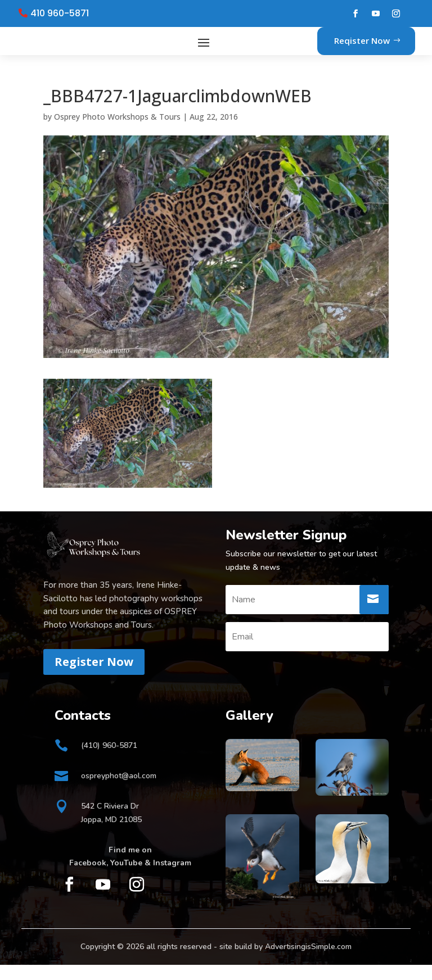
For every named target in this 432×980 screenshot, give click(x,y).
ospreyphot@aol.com (119, 791)
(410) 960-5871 (109, 761)
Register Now (94, 677)
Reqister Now (362, 48)
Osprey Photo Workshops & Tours (117, 132)
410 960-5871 (60, 13)
